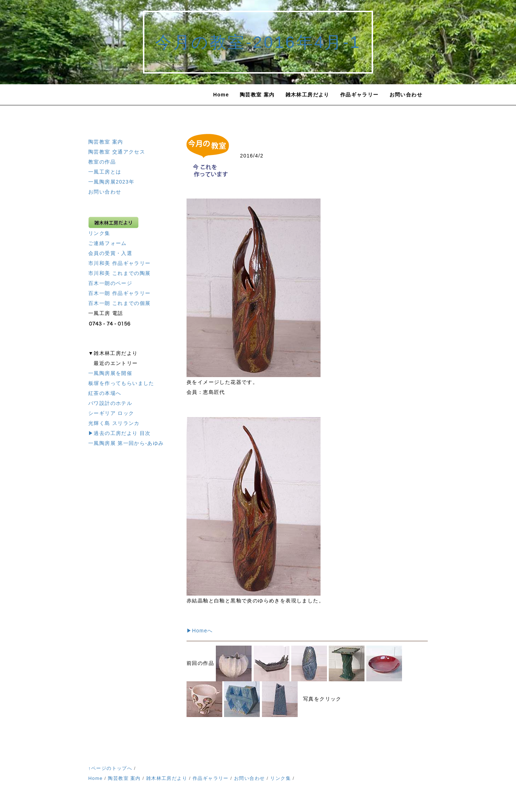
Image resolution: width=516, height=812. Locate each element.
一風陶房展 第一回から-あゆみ (126, 443)
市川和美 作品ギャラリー (120, 263)
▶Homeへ (200, 631)
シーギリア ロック (111, 413)
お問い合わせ (406, 95)
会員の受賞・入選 (110, 253)
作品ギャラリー (359, 95)
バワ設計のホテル (110, 403)
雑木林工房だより (307, 95)
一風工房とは (105, 172)
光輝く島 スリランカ (114, 423)
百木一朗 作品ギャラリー (120, 293)
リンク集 (99, 233)
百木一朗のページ (110, 283)
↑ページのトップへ (110, 768)
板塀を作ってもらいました (121, 383)
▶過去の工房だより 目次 (120, 433)
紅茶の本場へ (105, 393)
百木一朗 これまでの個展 (120, 303)
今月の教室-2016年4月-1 (258, 42)
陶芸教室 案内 (257, 95)
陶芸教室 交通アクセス (117, 152)
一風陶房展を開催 (110, 373)
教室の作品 (102, 162)
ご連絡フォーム (108, 243)
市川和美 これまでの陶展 (120, 273)
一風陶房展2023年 (111, 182)
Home (221, 95)
